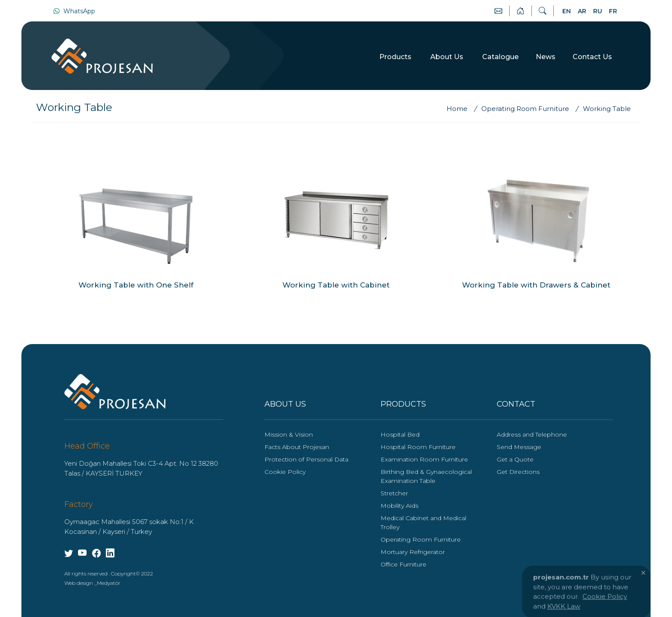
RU (598, 11)
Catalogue (500, 57)
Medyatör (109, 583)
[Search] (543, 11)
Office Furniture (403, 564)
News (546, 57)
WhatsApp (74, 11)
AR (582, 11)
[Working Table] (607, 109)
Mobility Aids (399, 506)
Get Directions (518, 472)
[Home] (461, 109)
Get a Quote (515, 459)
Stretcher (394, 493)
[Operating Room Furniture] (527, 109)
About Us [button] (448, 57)
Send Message (519, 447)
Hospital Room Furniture (418, 447)
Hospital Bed (400, 434)
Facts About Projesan (297, 447)
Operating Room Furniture (421, 539)
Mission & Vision (289, 434)
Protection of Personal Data (306, 459)
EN (567, 11)
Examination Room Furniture (424, 459)
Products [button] (396, 57)
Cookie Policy (285, 472)
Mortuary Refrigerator (413, 552)
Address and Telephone (532, 434)
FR (613, 11)
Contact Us (592, 57)
